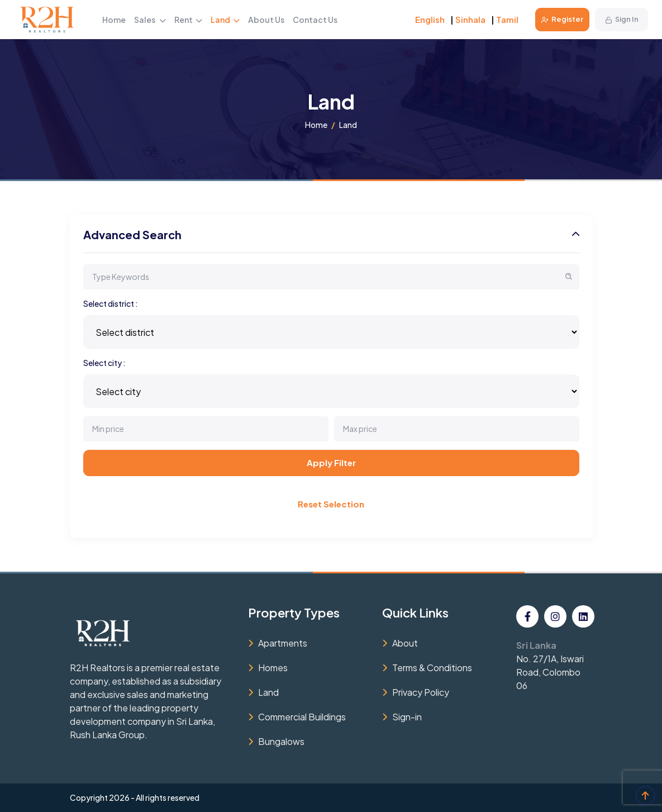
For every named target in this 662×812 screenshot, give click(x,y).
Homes (273, 668)
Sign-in (407, 717)
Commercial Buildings (302, 717)
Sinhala (470, 19)
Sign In (622, 19)
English (430, 19)
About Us (266, 20)
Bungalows (281, 741)
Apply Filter (331, 462)
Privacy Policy (421, 692)
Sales (150, 20)
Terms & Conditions (432, 668)
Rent (188, 20)
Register (562, 19)
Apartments (283, 643)
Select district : (111, 303)
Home (114, 20)
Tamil (507, 19)
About (405, 643)
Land (225, 20)
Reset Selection (331, 504)
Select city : (104, 363)
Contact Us (315, 20)
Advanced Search (132, 235)
